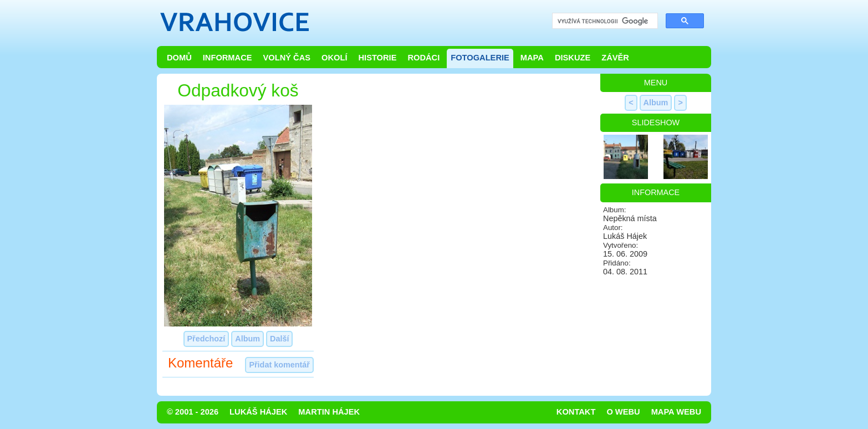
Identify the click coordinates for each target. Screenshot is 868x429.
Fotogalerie (480, 58)
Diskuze (573, 58)
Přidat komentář (279, 365)
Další (279, 339)
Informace (228, 58)
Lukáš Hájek (258, 412)
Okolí (334, 58)
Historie (377, 58)
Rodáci (423, 58)
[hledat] (604, 21)
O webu (623, 412)
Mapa (532, 58)
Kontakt (576, 412)
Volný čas (287, 58)
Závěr (615, 58)
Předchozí (206, 339)
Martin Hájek (329, 412)
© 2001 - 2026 (193, 412)
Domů (179, 58)
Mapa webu (676, 412)
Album (247, 339)
